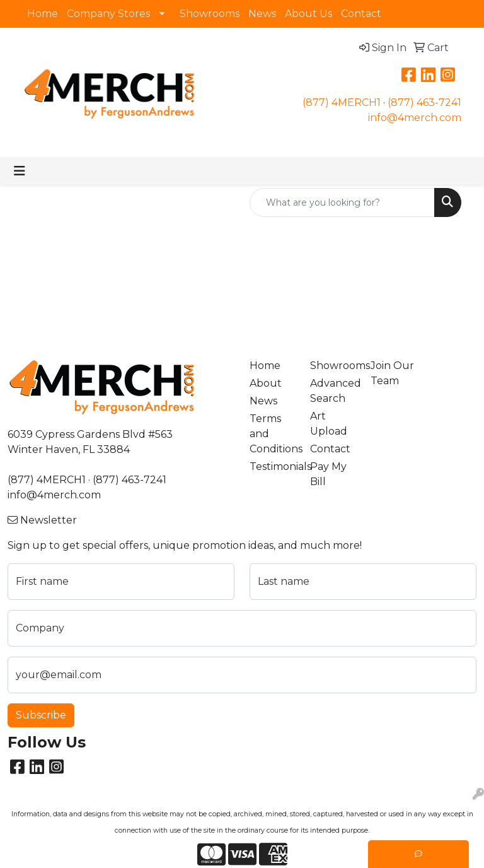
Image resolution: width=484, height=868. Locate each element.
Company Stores (108, 14)
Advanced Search (333, 391)
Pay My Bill (328, 474)
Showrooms (210, 14)
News (262, 14)
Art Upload (329, 424)
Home (43, 14)
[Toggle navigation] (20, 171)
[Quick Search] (342, 202)
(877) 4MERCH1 (342, 103)
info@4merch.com (415, 118)
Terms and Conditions (272, 434)
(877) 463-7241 (424, 103)
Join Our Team (392, 373)
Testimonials (272, 466)
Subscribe (41, 715)
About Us (308, 14)
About (266, 383)
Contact (361, 14)
